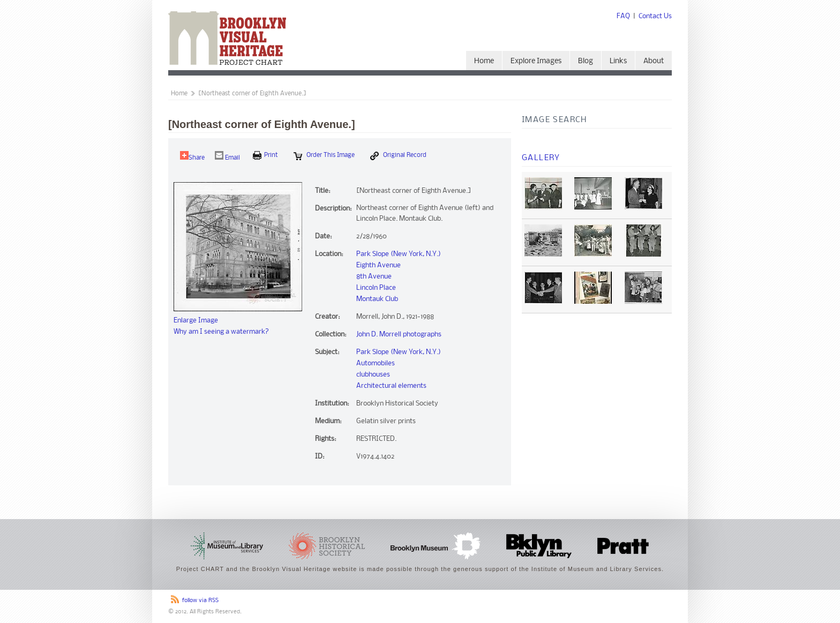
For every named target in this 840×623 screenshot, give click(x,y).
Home (484, 61)
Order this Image (324, 156)
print (265, 155)
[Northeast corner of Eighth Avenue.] (252, 94)
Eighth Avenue (378, 265)
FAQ (623, 16)
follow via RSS (200, 601)
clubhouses (373, 375)
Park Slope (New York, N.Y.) (399, 254)
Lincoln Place (376, 288)
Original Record (398, 156)
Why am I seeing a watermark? (221, 332)
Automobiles (376, 363)
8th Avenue (374, 277)
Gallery (541, 158)
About (654, 61)
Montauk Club (377, 299)
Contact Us (655, 16)
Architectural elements (391, 386)
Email (227, 156)
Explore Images (536, 61)
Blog (586, 61)
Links (618, 61)
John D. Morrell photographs (399, 335)
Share (192, 156)
